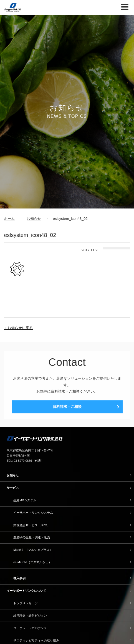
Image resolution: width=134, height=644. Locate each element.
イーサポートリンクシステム (33, 513)
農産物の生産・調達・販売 (32, 537)
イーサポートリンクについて (26, 591)
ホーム (9, 219)
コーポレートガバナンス (30, 628)
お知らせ (34, 219)
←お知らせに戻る (18, 328)
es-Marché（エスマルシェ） (32, 562)
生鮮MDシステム (25, 500)
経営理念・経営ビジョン (30, 616)
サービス (13, 488)
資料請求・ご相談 (67, 407)
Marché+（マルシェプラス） (33, 550)
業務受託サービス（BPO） (32, 525)
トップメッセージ (26, 603)
